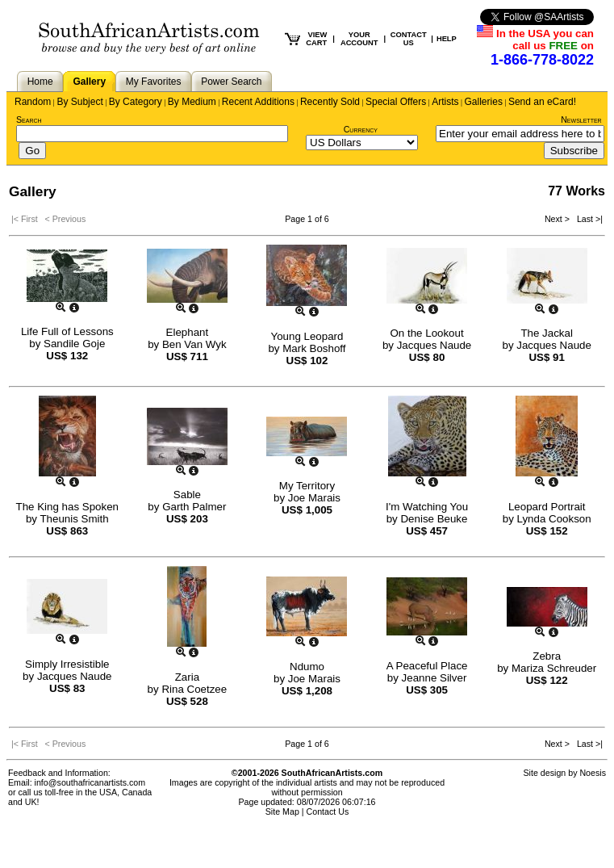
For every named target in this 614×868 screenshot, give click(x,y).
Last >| (587, 219)
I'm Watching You (427, 507)
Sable (187, 495)
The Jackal (546, 333)
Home (40, 82)
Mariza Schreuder (554, 668)
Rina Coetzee (194, 689)
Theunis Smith (74, 519)
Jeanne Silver (434, 678)
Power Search (231, 82)
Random (33, 102)
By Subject (79, 102)
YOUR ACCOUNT (359, 39)
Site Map (282, 811)
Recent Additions (258, 102)
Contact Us (328, 811)
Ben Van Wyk (194, 344)
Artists (445, 102)
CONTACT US (409, 39)
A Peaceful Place (427, 666)
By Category (136, 102)
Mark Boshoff (314, 348)
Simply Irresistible (67, 664)
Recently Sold (330, 102)
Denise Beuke (434, 519)
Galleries (484, 102)
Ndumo (307, 667)
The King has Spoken (67, 507)
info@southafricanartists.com (90, 782)
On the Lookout (427, 333)
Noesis (593, 773)
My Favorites (154, 82)
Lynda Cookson (554, 519)
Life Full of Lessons (67, 331)
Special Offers (396, 102)
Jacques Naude (434, 345)
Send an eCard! (542, 102)
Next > (558, 219)
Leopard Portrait (547, 507)
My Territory (307, 486)
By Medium (192, 102)
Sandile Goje (74, 344)
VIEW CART (316, 39)
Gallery (89, 82)
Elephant (188, 332)
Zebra (547, 656)
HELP (447, 39)
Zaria (187, 677)
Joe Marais (314, 498)
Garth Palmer (194, 507)
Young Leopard (307, 336)
